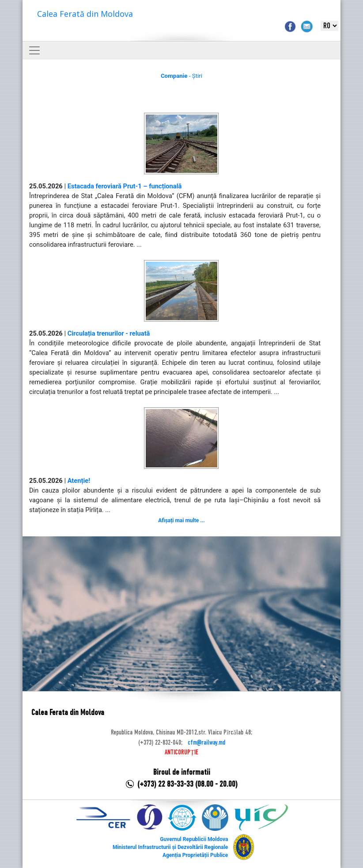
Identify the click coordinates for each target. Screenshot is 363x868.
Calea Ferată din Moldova (85, 14)
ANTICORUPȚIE (181, 753)
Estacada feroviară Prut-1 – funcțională (125, 186)
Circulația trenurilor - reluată (109, 333)
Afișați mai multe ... (181, 520)
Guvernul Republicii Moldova (194, 839)
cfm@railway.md (206, 743)
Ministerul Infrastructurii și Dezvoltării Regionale (170, 847)
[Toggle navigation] (34, 50)
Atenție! (79, 481)
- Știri (181, 76)
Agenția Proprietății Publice (195, 855)
